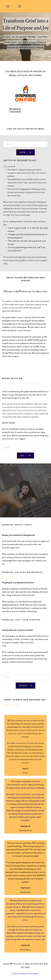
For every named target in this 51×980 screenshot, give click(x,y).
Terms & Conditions (20, 974)
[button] (8, 6)
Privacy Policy (33, 974)
